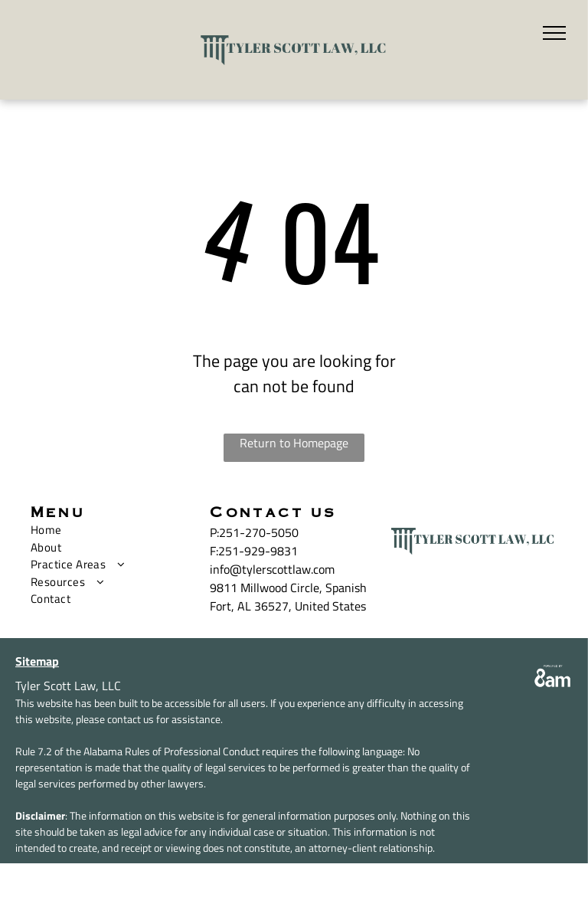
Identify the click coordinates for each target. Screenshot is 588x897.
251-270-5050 (259, 532)
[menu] (554, 33)
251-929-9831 (258, 551)
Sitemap (37, 661)
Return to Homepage (294, 443)
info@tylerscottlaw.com (272, 569)
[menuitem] (109, 530)
